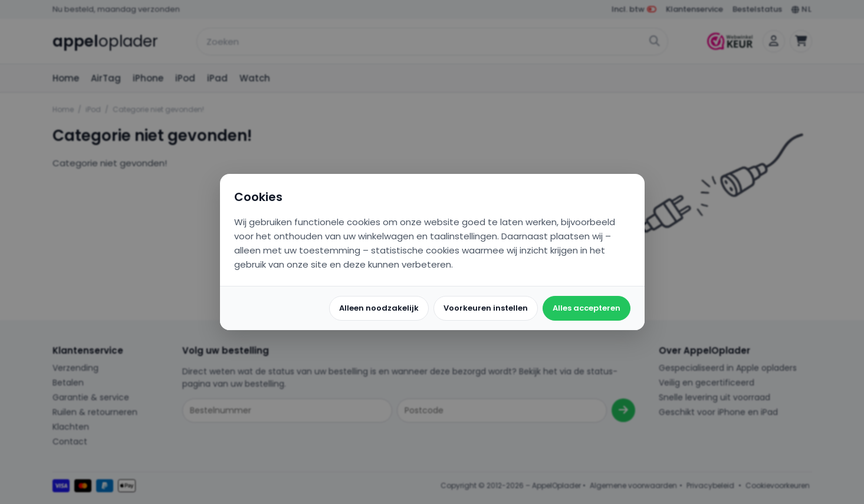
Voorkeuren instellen (486, 308)
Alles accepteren (587, 308)
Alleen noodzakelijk (379, 308)
